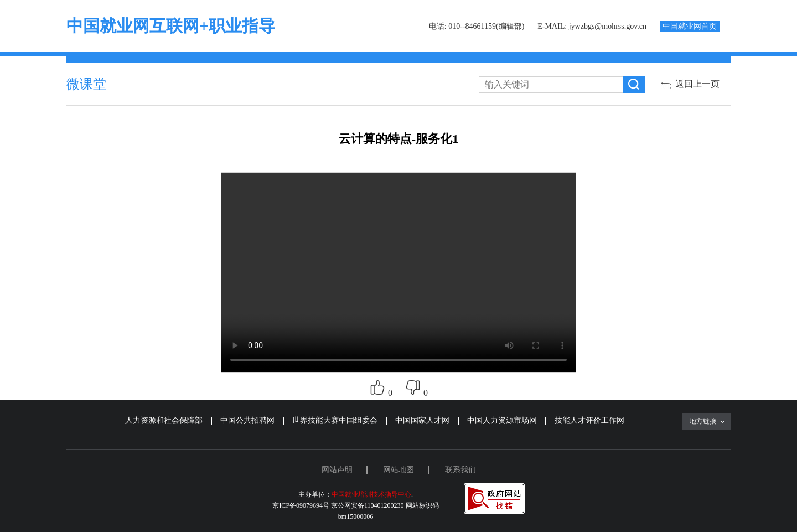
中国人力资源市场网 (502, 420)
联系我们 (460, 470)
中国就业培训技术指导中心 (371, 494)
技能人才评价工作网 (589, 420)
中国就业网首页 (690, 26)
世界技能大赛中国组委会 (335, 420)
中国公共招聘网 (247, 420)
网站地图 (398, 470)
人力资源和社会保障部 (164, 420)
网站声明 (337, 470)
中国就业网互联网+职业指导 (171, 26)
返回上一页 (697, 84)
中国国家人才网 (422, 420)
